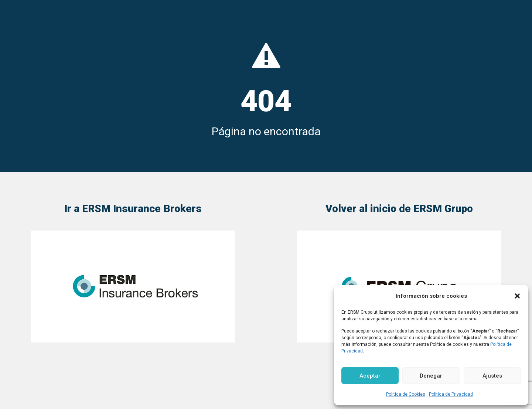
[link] (133, 287)
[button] (517, 296)
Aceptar (370, 376)
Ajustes (492, 376)
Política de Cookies (406, 394)
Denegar (431, 376)
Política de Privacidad (451, 394)
